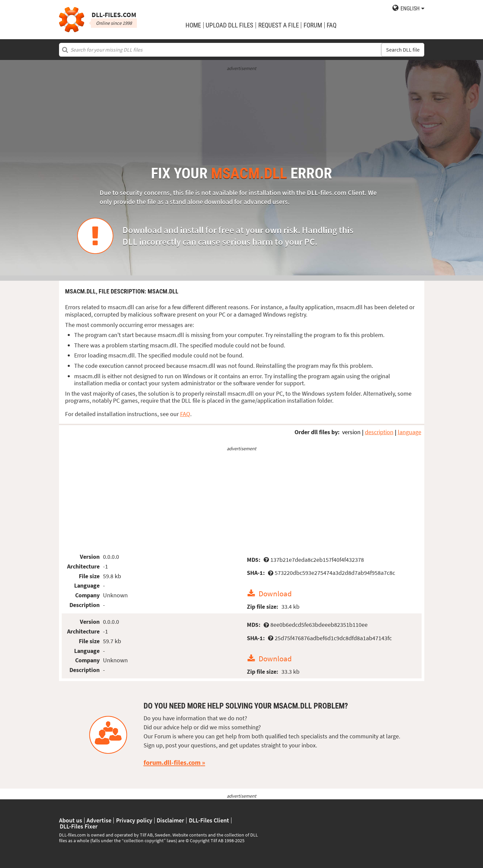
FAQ (332, 25)
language (410, 432)
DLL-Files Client (209, 820)
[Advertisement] (242, 119)
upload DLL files (229, 25)
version (351, 432)
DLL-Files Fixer (79, 826)
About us (71, 820)
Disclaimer (170, 820)
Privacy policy (134, 820)
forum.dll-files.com (172, 762)
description (379, 432)
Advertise (99, 820)
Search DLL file (403, 50)
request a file (279, 25)
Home (193, 25)
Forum (313, 25)
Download (275, 593)
